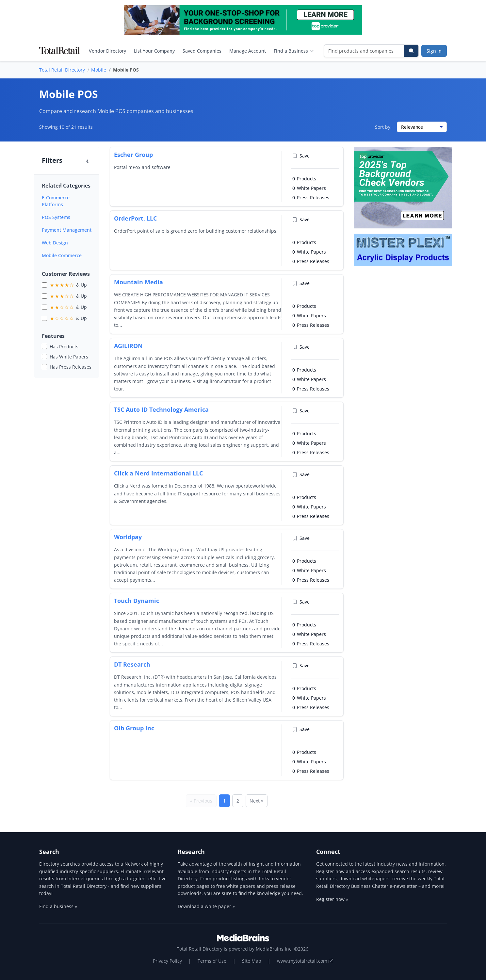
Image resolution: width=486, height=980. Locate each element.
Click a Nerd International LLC (158, 473)
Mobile (99, 70)
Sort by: (383, 127)
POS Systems (56, 217)
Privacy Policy (167, 961)
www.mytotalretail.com (305, 961)
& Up (68, 285)
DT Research (132, 664)
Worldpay (128, 537)
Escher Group (133, 155)
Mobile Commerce (62, 255)
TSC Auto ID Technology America (161, 409)
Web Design (55, 243)
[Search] (411, 51)
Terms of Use (212, 961)
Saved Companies (202, 51)
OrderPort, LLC (135, 218)
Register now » (332, 899)
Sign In (434, 51)
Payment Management (67, 230)
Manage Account (248, 51)
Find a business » (58, 906)
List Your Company (154, 51)
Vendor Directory (107, 51)
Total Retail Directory (62, 70)
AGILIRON (128, 346)
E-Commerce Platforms (56, 201)
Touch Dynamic (137, 601)
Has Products (64, 347)
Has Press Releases (71, 367)
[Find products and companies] (364, 51)
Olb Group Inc (134, 728)
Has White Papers (69, 357)
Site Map (252, 961)
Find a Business (294, 51)
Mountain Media (138, 282)
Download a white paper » (206, 906)
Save (301, 156)
